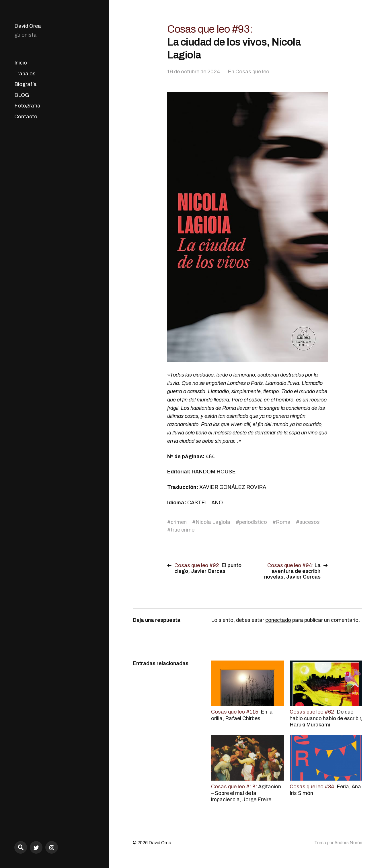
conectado (278, 620)
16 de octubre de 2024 (194, 72)
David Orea (28, 26)
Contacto (26, 117)
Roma (283, 522)
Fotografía (27, 106)
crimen (179, 522)
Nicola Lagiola (213, 522)
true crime (183, 530)
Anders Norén (348, 843)
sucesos (310, 522)
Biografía (26, 84)
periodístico (253, 522)
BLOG (22, 95)
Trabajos (25, 74)
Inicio (21, 63)
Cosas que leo (252, 72)
